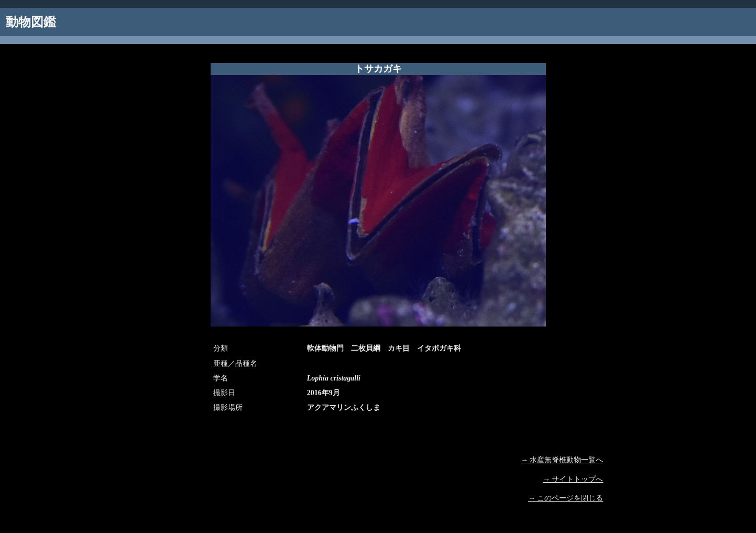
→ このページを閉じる (566, 498)
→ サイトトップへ (573, 479)
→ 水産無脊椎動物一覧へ (562, 460)
